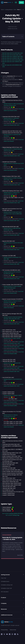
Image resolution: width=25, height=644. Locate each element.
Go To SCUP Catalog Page (13, 515)
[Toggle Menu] (16, 2)
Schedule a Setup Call (7, 585)
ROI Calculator (5, 592)
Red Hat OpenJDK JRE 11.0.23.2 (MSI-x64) (13, 60)
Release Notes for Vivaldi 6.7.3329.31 (13, 395)
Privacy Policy (4, 630)
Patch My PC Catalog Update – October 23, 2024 (12, 538)
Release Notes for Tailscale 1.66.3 (12, 363)
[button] (23, 9)
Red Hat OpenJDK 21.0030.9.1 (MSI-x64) (12, 58)
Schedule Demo (5, 581)
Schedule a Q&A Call (6, 588)
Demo (21, 2)
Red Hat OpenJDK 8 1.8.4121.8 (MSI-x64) (13, 53)
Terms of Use (13, 630)
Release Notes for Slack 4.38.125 (12, 338)
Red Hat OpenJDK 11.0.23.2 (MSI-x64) (12, 55)
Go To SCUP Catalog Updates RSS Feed (13, 513)
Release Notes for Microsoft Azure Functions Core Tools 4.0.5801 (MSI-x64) (13, 214)
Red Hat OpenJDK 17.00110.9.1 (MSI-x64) (13, 57)
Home (2, 10)
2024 (15, 10)
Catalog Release (9, 10)
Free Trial (3, 578)
